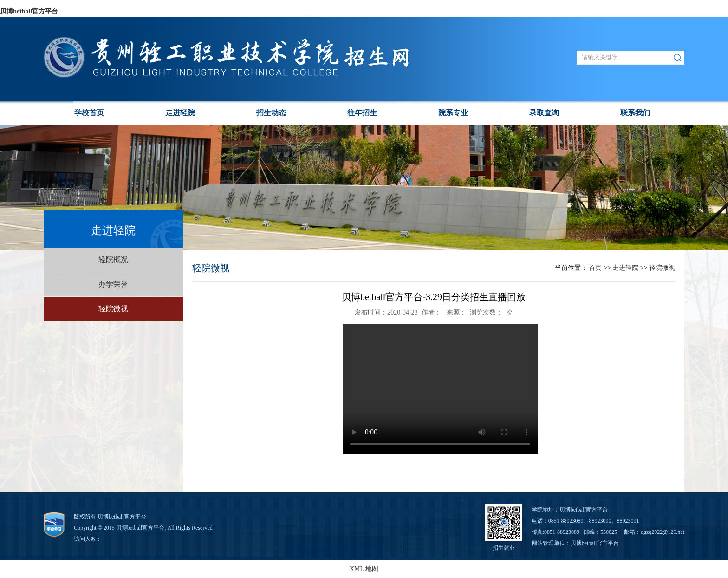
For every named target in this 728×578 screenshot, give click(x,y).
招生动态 (271, 113)
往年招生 (362, 113)
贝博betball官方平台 (29, 11)
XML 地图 (364, 569)
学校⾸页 (89, 113)
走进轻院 (180, 113)
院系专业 (453, 113)
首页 (595, 268)
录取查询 (544, 113)
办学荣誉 (113, 284)
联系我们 (635, 113)
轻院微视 (113, 309)
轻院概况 (113, 259)
